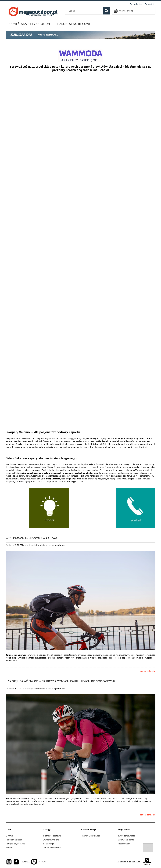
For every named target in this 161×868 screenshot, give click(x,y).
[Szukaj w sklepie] (85, 11)
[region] (81, 173)
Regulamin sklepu (14, 840)
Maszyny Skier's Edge (90, 836)
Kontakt (9, 848)
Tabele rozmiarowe (52, 848)
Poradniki (41, 545)
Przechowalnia (125, 844)
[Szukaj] (107, 11)
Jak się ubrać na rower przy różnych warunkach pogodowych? (60, 681)
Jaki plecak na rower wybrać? (31, 537)
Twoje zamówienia (126, 836)
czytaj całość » (148, 671)
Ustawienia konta (126, 840)
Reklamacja (48, 844)
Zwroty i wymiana (51, 840)
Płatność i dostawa (52, 836)
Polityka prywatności (15, 844)
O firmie (9, 836)
